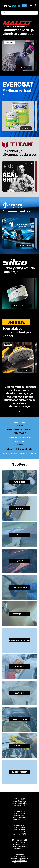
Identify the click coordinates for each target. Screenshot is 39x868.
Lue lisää (19, 412)
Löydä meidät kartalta (20, 803)
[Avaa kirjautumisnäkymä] (35, 5)
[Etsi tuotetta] (19, 13)
